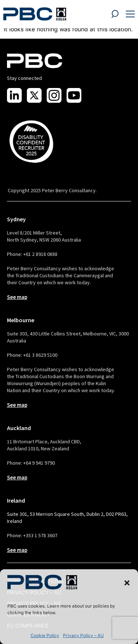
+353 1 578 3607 (40, 535)
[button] (127, 583)
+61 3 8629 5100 (40, 355)
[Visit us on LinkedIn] (14, 95)
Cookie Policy (45, 636)
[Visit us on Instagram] (54, 95)
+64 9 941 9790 (39, 463)
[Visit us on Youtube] (74, 95)
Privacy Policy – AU (83, 636)
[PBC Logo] (35, 14)
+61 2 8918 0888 (40, 254)
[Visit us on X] (34, 95)
